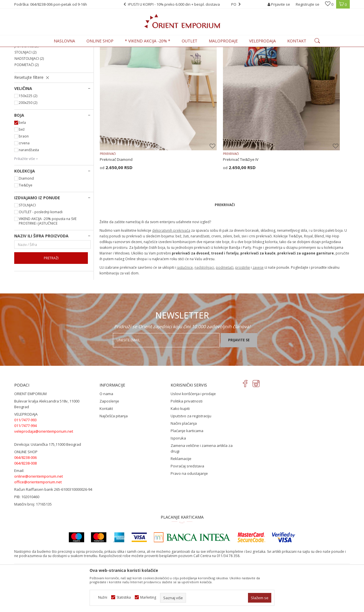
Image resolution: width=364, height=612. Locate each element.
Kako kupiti (180, 448)
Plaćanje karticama (187, 470)
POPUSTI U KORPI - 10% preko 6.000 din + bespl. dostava (182, 4)
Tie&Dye (26, 232)
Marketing (148, 597)
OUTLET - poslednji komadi (41, 259)
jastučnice (185, 277)
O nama (106, 433)
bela (22, 170)
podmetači (225, 277)
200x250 (28, 150)
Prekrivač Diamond (116, 169)
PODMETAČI (27, 112)
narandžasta (29, 197)
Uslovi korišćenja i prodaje (193, 433)
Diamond (26, 225)
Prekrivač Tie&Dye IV (203, 169)
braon (24, 183)
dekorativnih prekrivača (171, 240)
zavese (258, 277)
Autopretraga (214, 59)
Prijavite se (239, 379)
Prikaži (288, 59)
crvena (24, 190)
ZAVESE (23, 87)
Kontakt (106, 448)
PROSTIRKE (25, 80)
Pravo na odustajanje (189, 513)
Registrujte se (308, 4)
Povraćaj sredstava (187, 506)
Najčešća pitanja (114, 455)
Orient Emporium (28, 50)
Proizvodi (54, 50)
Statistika (124, 597)
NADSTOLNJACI (29, 105)
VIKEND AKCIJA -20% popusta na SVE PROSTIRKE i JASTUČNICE (48, 268)
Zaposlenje (109, 441)
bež (22, 176)
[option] (182, 4)
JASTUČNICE (26, 93)
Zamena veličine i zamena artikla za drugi (202, 488)
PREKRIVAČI (26, 74)
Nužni (103, 597)
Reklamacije (181, 498)
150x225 (28, 143)
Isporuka (178, 478)
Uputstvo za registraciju (191, 455)
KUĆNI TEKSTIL (77, 50)
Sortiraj (239, 59)
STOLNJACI (25, 99)
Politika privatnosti (187, 441)
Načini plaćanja (184, 463)
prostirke (243, 277)
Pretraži (51, 305)
